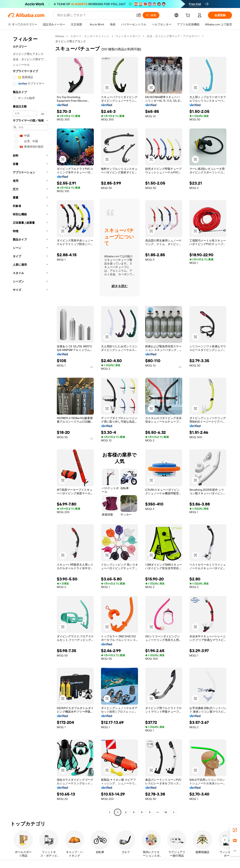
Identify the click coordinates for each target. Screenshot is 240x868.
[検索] (151, 15)
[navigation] (30, 425)
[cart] (189, 16)
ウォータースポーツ (128, 36)
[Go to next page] (174, 812)
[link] (235, 830)
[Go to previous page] (110, 812)
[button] (139, 15)
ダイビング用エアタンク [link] (71, 41)
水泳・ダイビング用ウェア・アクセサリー (173, 36)
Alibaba (60, 36)
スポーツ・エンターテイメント (90, 36)
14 (166, 812)
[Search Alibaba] (95, 15)
